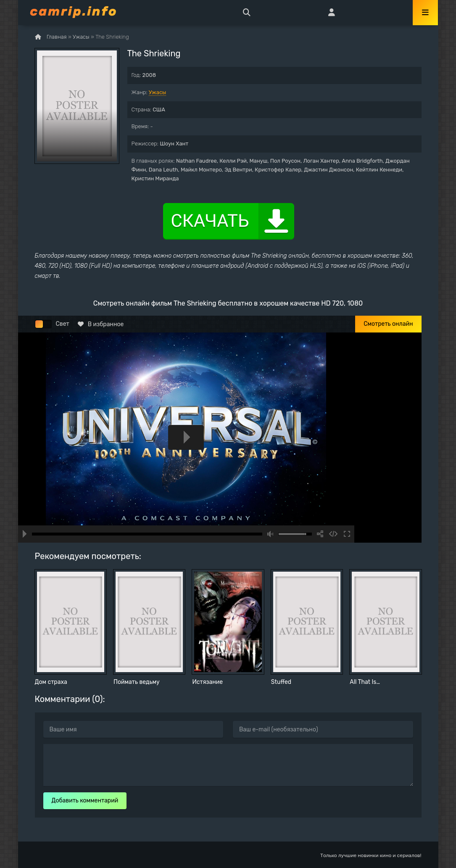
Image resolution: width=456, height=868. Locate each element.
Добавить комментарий (85, 801)
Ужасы (158, 92)
